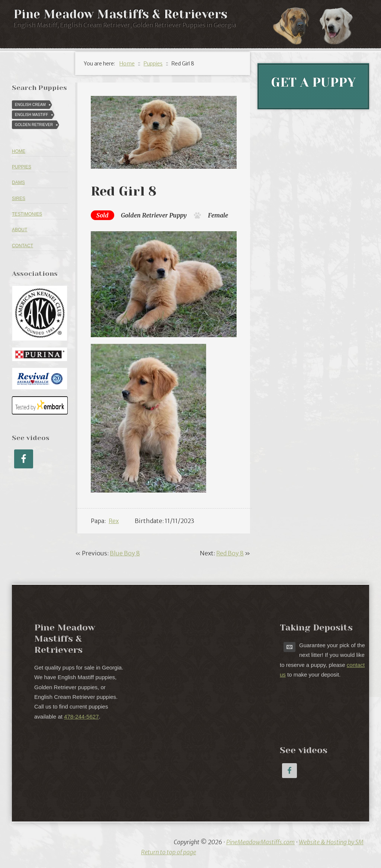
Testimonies (27, 214)
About (20, 230)
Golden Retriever (144, 215)
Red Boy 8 (230, 553)
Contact (23, 246)
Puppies (22, 167)
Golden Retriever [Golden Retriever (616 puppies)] (34, 125)
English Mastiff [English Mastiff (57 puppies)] (31, 115)
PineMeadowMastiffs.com (260, 842)
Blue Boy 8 (125, 553)
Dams (18, 183)
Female (218, 215)
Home (19, 151)
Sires (19, 199)
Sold (103, 215)
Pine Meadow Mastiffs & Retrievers (120, 14)
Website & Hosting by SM (331, 842)
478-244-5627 (81, 717)
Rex (114, 521)
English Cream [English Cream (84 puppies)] (30, 105)
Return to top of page (169, 852)
